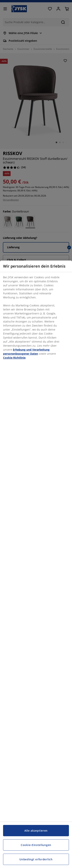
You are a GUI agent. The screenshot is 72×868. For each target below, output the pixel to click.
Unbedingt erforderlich (36, 859)
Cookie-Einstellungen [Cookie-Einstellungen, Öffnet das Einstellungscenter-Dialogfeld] (36, 845)
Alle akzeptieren (36, 831)
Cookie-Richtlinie (14, 358)
